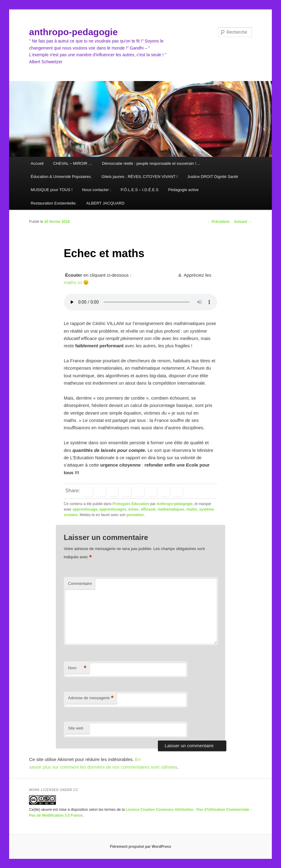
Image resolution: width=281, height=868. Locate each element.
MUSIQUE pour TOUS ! (52, 190)
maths (192, 509)
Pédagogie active (184, 190)
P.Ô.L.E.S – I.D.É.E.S (140, 190)
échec (133, 509)
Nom (77, 668)
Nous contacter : (97, 190)
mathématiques (171, 509)
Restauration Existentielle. (54, 203)
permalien (135, 515)
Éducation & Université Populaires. (61, 177)
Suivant (243, 222)
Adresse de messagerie (91, 698)
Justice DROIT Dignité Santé (213, 177)
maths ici (73, 282)
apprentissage (85, 509)
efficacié (148, 509)
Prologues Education (131, 504)
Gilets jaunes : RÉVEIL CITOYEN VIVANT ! (140, 177)
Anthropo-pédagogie (174, 504)
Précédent (218, 222)
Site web (76, 728)
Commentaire (80, 584)
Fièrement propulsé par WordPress (140, 847)
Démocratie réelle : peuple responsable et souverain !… (151, 163)
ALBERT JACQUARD (105, 203)
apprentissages (113, 509)
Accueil (37, 163)
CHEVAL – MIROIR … (73, 163)
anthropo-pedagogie (73, 32)
